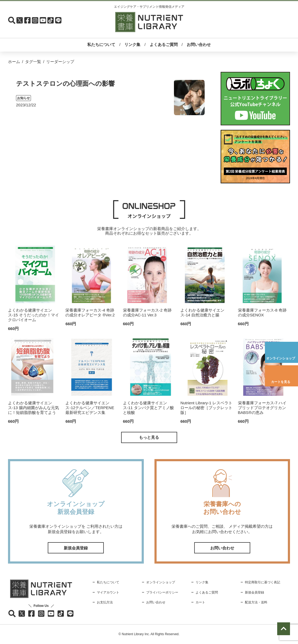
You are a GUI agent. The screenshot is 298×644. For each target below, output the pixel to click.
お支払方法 (105, 602)
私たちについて (101, 44)
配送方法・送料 (256, 602)
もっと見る (149, 437)
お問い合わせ (199, 44)
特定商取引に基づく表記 (263, 582)
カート (200, 602)
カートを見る (281, 382)
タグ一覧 (33, 62)
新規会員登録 (76, 548)
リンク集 (132, 44)
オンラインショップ (281, 358)
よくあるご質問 (164, 44)
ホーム (14, 62)
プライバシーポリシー (162, 592)
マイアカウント (108, 592)
